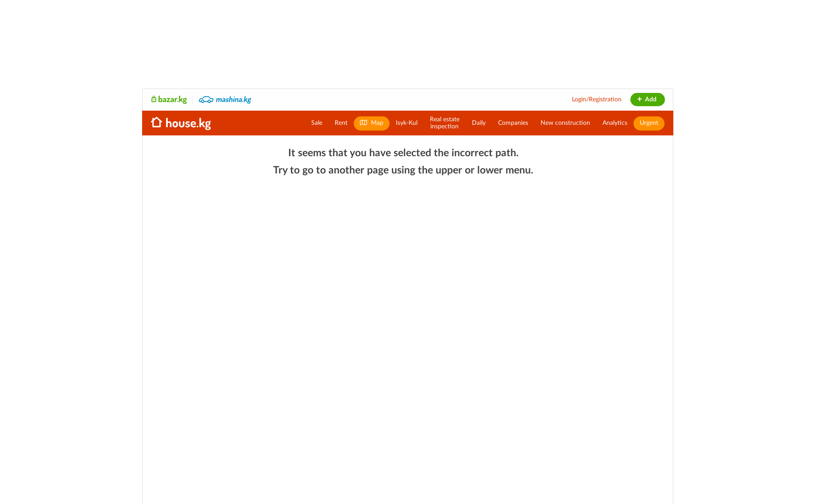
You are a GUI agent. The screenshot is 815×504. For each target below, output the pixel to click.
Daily (479, 123)
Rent (341, 123)
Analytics (615, 123)
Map (372, 123)
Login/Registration (597, 100)
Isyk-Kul (407, 123)
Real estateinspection (445, 123)
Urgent (649, 123)
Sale (317, 123)
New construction (565, 123)
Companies (513, 123)
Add (647, 100)
